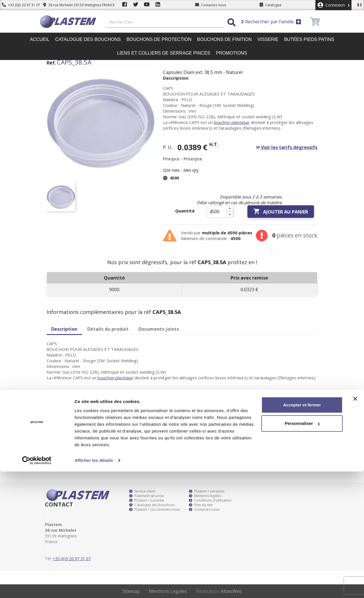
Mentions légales (205, 496)
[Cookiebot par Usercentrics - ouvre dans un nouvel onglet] (37, 587)
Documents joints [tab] (159, 329)
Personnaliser (302, 550)
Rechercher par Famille (271, 22)
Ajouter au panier (281, 212)
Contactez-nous (204, 510)
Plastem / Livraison (207, 491)
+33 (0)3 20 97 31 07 (19, 5)
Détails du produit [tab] (108, 329)
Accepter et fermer (302, 531)
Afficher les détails (94, 587)
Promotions (231, 53)
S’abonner (308, 415)
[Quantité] (217, 212)
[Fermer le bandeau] (355, 525)
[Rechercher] (165, 22)
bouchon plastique (232, 122)
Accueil (40, 39)
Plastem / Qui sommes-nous (154, 510)
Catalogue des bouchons (88, 39)
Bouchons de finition (224, 39)
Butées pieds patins (309, 39)
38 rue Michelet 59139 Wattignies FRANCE (75, 5)
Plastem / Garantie (147, 500)
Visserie (268, 39)
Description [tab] (64, 329)
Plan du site (201, 505)
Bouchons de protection (159, 39)
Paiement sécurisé (146, 496)
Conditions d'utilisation (210, 500)
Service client (142, 491)
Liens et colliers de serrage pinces (164, 53)
